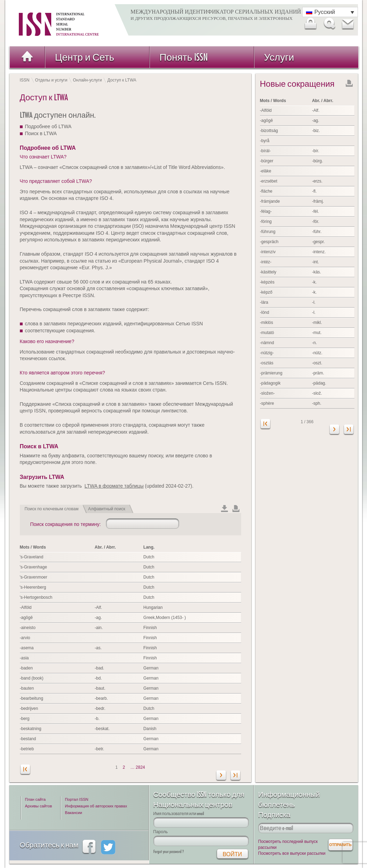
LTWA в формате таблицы (114, 486)
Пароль (161, 832)
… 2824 (138, 767)
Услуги (279, 57)
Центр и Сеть (85, 57)
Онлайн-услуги (87, 80)
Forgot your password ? (169, 851)
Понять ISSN (184, 57)
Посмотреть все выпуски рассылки (292, 853)
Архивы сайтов (39, 806)
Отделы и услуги (51, 80)
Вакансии (73, 813)
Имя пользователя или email (179, 813)
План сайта (35, 799)
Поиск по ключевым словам (52, 509)
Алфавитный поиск (107, 509)
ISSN (25, 80)
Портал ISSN (77, 799)
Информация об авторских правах (96, 806)
